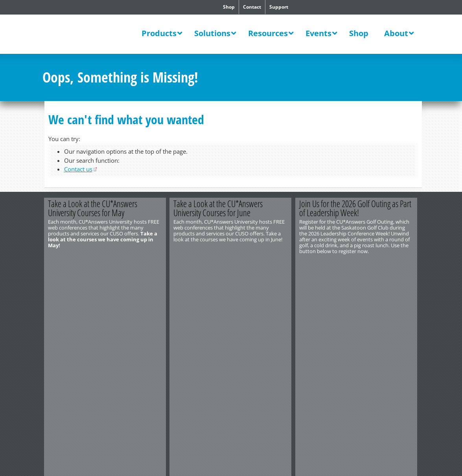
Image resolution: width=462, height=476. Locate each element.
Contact (252, 7)
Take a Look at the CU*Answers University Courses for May (93, 208)
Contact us (78, 169)
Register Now (387, 264)
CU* (91, 34)
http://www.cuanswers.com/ (71, 287)
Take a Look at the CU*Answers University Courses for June (219, 208)
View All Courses (262, 264)
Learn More (136, 264)
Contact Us (55, 281)
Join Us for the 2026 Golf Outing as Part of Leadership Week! (356, 208)
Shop (229, 7)
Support (279, 7)
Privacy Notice (85, 298)
